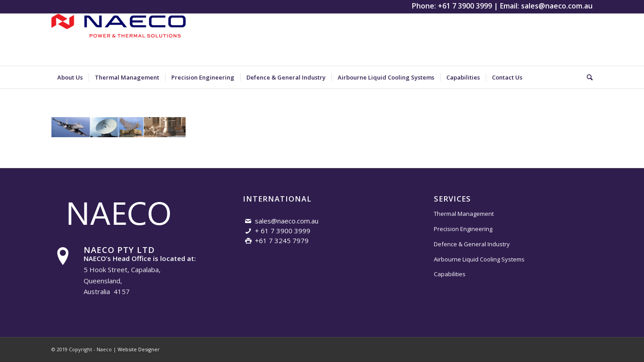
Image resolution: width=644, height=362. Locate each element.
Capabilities (450, 274)
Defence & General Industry (472, 244)
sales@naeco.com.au (557, 6)
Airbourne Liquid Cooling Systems (479, 259)
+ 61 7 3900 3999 (283, 231)
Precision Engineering (463, 229)
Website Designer (139, 349)
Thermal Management (464, 214)
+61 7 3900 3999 (465, 6)
